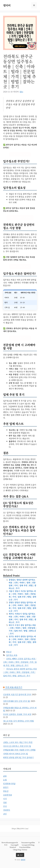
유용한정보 (8, 795)
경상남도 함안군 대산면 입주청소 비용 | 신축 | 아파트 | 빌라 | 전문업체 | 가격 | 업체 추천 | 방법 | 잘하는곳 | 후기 (20, 672)
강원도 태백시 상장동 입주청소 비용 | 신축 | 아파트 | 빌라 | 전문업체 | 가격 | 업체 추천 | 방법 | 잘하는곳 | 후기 (20, 662)
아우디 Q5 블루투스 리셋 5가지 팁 (17, 746)
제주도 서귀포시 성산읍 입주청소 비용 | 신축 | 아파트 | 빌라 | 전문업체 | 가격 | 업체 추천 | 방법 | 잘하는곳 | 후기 (22, 618)
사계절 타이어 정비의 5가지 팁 (15, 754)
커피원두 (7, 810)
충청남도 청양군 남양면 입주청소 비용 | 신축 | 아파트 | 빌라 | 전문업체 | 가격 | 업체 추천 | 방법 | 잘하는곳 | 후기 (22, 584)
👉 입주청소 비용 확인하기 (20, 338)
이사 (5, 799)
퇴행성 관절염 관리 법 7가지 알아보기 (18, 757)
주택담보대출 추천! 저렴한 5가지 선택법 (19, 750)
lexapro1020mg (28, 845)
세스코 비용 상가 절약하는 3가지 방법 (18, 721)
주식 (5, 806)
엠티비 (7, 5)
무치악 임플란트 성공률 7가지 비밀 (17, 714)
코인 (5, 814)
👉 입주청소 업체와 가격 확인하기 (20, 218)
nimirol (13, 847)
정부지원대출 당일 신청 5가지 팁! (17, 701)
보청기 (6, 787)
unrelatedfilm (25, 847)
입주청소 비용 (12, 655)
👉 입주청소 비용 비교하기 (20, 154)
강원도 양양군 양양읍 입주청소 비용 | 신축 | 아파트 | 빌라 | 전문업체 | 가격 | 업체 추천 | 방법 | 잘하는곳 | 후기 (22, 607)
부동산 (9, 652)
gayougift (15, 845)
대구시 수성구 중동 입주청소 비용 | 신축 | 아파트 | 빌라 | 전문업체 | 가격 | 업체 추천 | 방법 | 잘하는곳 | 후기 (22, 629)
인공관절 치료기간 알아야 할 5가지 (17, 694)
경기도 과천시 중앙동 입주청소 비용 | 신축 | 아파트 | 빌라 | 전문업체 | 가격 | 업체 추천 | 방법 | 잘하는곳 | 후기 (22, 641)
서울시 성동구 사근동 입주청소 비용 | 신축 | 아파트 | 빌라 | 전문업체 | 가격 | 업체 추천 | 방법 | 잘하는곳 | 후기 (22, 595)
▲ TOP (20, 855)
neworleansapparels (10, 842)
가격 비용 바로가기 (14, 687)
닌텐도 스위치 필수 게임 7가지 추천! (18, 742)
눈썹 (5, 780)
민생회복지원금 (9, 784)
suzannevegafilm (28, 842)
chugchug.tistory (20, 850)
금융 (5, 776)
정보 (5, 802)
